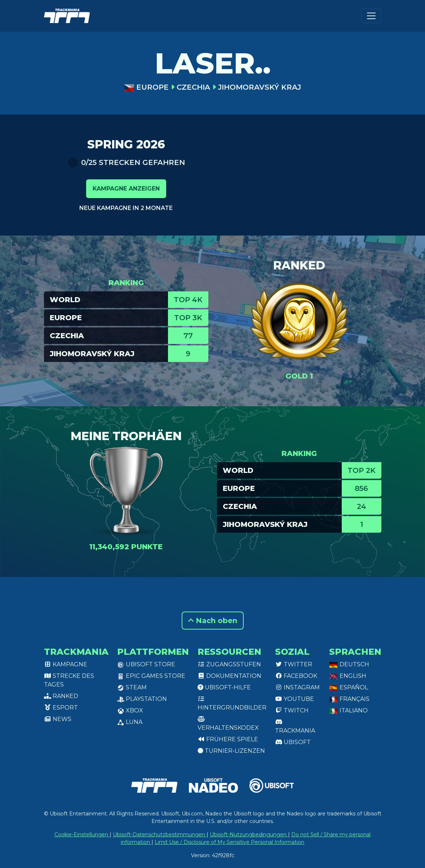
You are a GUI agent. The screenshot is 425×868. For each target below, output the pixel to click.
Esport (61, 708)
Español (349, 687)
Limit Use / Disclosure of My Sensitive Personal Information (229, 842)
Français (349, 699)
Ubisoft (293, 742)
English (348, 676)
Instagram (297, 687)
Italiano (348, 710)
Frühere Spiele (228, 739)
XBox (130, 710)
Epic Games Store (151, 676)
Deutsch (349, 664)
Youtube (295, 699)
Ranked (61, 696)
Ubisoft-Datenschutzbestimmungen (160, 835)
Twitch (292, 710)
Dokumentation (229, 676)
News (58, 719)
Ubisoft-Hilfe (224, 687)
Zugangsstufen (229, 664)
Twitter (294, 664)
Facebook (296, 676)
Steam (132, 687)
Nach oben (213, 621)
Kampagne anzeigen (126, 189)
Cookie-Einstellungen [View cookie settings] (82, 835)
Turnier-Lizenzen (231, 751)
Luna (130, 722)
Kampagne (66, 664)
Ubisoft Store (146, 664)
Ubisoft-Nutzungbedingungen (249, 835)
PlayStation (142, 699)
